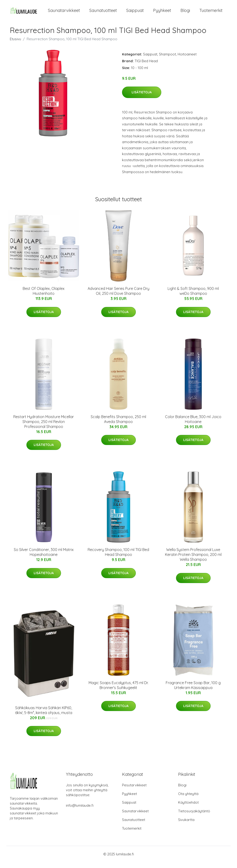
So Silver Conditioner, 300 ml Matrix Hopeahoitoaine (44, 558)
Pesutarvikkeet (134, 791)
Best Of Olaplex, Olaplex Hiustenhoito (44, 297)
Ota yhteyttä (188, 800)
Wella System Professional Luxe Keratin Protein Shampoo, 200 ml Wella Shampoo (193, 561)
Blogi (185, 13)
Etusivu (15, 45)
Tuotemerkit (211, 13)
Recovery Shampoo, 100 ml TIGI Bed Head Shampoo (118, 558)
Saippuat (135, 13)
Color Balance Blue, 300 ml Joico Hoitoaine (193, 425)
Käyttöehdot (188, 808)
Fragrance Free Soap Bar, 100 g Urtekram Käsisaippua (193, 691)
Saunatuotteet (103, 13)
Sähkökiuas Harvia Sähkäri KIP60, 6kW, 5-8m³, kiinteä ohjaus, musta (44, 716)
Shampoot (167, 60)
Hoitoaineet (187, 60)
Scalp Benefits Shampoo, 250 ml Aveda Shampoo (118, 425)
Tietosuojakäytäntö (194, 817)
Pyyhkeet (162, 13)
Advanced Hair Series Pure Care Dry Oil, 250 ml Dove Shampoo (118, 297)
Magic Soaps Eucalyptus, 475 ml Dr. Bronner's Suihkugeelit (118, 691)
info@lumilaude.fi (80, 811)
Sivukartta (186, 826)
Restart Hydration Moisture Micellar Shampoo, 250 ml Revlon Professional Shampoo (44, 427)
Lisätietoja (142, 98)
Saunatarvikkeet (64, 13)
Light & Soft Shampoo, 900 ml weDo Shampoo (193, 297)
